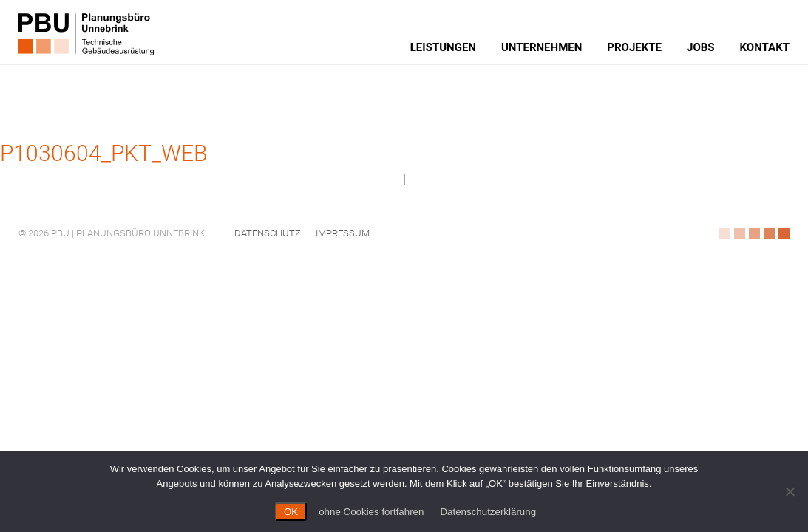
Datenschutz (268, 233)
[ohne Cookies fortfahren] (790, 491)
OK (291, 512)
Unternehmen (542, 47)
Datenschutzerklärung (488, 512)
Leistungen (443, 47)
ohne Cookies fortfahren (371, 512)
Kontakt (765, 47)
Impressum (343, 233)
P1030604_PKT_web (103, 153)
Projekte (634, 47)
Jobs (701, 47)
